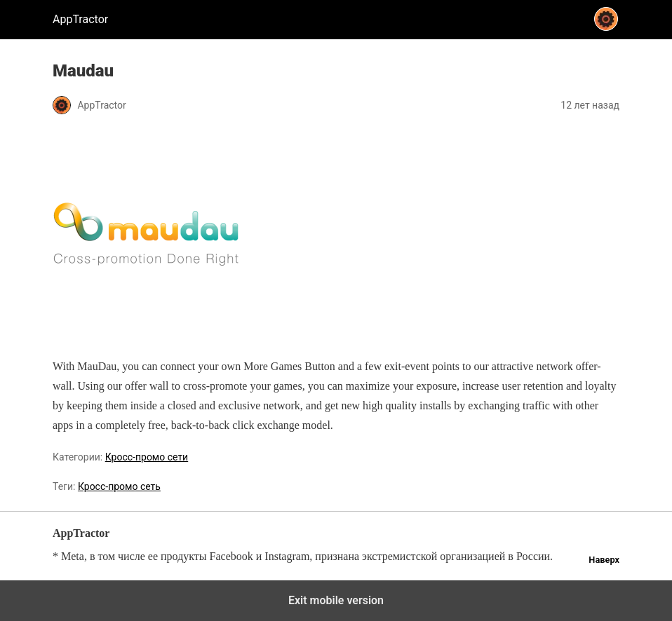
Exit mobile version (336, 600)
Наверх (604, 560)
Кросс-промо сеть (119, 486)
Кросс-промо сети (147, 457)
